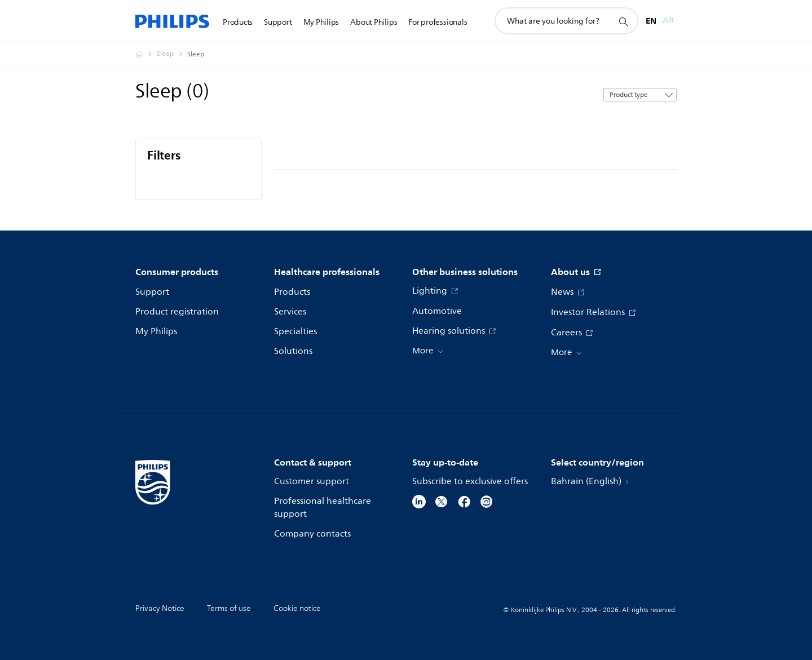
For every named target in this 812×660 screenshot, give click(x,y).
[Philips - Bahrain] (146, 54)
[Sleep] (172, 54)
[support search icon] (623, 21)
